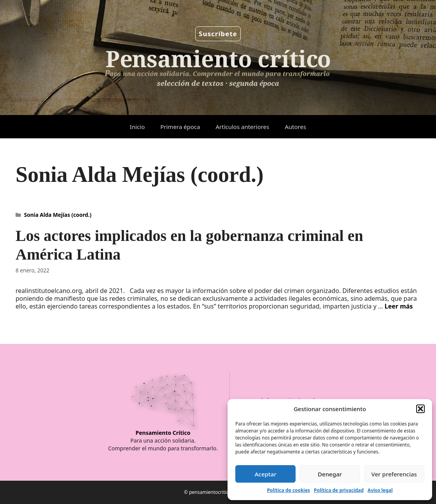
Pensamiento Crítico (163, 433)
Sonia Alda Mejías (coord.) (58, 215)
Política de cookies (288, 490)
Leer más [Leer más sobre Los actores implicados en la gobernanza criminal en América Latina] (399, 306)
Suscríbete (218, 34)
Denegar (330, 474)
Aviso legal (380, 490)
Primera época (180, 127)
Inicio (137, 127)
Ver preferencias (394, 474)
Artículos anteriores (242, 127)
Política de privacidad (339, 490)
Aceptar (266, 474)
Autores (295, 127)
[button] (420, 409)
